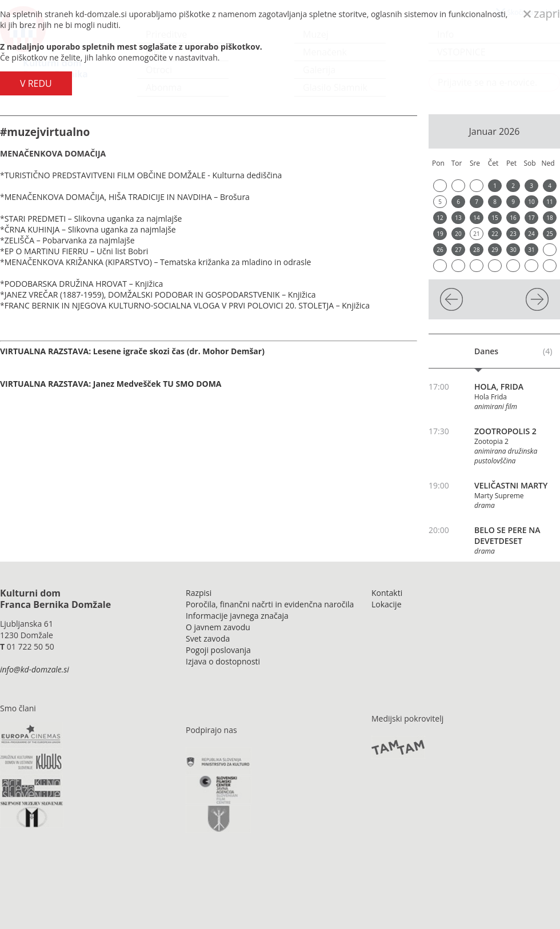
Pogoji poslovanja (218, 650)
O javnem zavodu (218, 627)
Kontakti (387, 593)
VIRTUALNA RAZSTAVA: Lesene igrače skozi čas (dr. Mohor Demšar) (132, 351)
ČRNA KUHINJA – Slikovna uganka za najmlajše (90, 229)
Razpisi (199, 593)
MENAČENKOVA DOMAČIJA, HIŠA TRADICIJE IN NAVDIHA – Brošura (127, 197)
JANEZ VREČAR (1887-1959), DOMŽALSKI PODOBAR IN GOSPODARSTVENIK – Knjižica (160, 295)
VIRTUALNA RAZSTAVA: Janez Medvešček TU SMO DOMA (111, 384)
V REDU (36, 83)
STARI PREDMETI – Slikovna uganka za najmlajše (93, 219)
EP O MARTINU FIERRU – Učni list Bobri (76, 251)
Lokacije (387, 604)
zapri (542, 13)
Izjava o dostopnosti (223, 661)
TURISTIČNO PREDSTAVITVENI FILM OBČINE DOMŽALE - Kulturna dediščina (144, 175)
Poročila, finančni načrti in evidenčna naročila (270, 604)
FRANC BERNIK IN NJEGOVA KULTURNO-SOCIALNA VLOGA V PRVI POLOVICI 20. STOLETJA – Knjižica (187, 305)
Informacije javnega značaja (237, 616)
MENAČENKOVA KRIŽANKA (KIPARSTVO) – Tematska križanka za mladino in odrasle (158, 262)
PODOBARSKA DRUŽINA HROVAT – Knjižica (84, 284)
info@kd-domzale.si (35, 669)
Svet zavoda (208, 638)
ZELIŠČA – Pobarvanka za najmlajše (70, 240)
